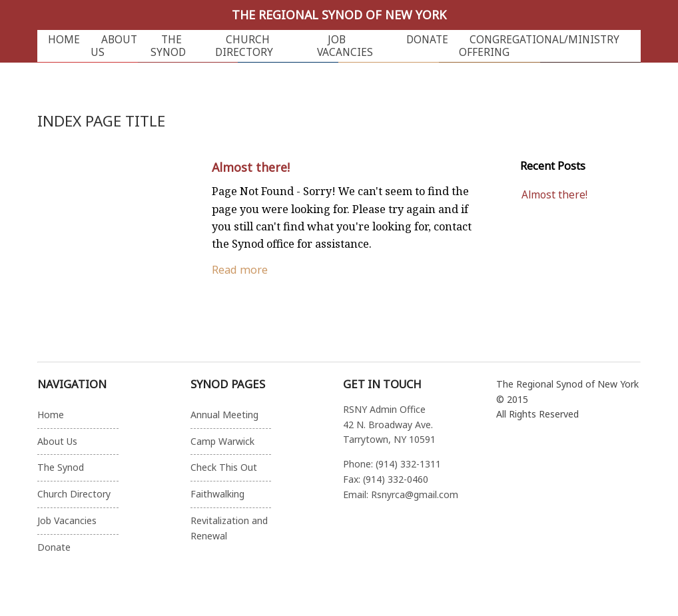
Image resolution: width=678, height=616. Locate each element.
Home (64, 40)
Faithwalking (217, 494)
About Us (114, 46)
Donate (427, 40)
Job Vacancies (345, 46)
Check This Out (224, 467)
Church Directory (244, 46)
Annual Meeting (224, 415)
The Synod (168, 46)
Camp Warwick (222, 441)
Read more (240, 270)
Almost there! (251, 167)
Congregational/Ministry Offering (539, 46)
